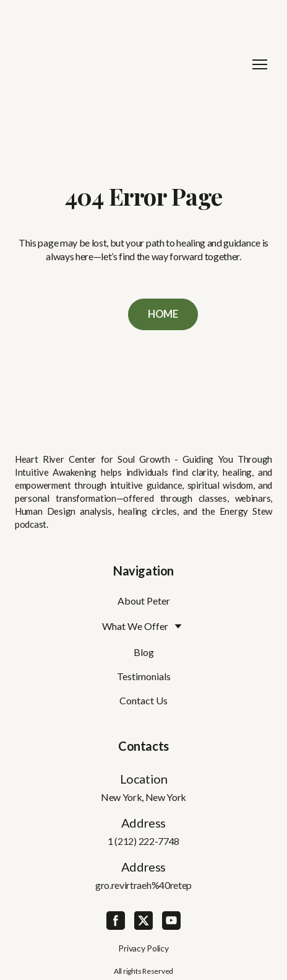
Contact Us (143, 700)
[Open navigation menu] (260, 64)
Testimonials (144, 676)
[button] (163, 315)
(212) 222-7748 (147, 841)
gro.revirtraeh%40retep (143, 885)
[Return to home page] (131, 64)
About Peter (144, 601)
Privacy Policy (143, 948)
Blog (144, 652)
